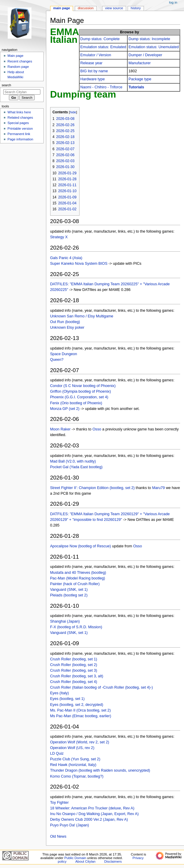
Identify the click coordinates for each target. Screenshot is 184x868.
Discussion (86, 8)
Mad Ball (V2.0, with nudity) (73, 461)
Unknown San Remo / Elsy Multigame (82, 316)
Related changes (20, 117)
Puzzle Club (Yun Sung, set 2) (75, 759)
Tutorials (136, 87)
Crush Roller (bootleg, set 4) (74, 682)
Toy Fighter (60, 803)
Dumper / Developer (145, 55)
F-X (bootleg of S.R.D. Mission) (76, 627)
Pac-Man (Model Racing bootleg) (78, 578)
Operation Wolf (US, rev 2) (72, 748)
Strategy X (59, 237)
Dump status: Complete (100, 39)
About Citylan (85, 861)
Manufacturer (140, 63)
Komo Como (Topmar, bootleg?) (77, 776)
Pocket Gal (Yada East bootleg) (76, 467)
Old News (58, 836)
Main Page (62, 8)
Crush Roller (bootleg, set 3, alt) (77, 676)
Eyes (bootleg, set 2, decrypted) (77, 705)
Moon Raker (60, 429)
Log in (173, 2)
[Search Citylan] (22, 92)
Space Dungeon (64, 354)
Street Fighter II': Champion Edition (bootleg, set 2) (92, 488)
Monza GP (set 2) (65, 409)
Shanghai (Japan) (65, 621)
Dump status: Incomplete (149, 39)
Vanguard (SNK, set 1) (69, 590)
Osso (97, 429)
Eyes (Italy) (60, 693)
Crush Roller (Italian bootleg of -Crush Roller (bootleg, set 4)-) (101, 687)
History (136, 8)
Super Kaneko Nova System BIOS (79, 264)
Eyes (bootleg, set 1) (67, 699)
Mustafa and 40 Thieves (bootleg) (78, 573)
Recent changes (20, 61)
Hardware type (93, 79)
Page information (20, 139)
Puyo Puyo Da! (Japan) (70, 825)
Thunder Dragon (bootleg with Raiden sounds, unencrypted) (100, 770)
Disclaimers (113, 861)
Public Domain (75, 858)
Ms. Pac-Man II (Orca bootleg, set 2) (80, 710)
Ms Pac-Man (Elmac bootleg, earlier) (81, 716)
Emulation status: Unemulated (154, 47)
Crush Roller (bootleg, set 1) (74, 659)
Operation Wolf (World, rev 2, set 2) (80, 742)
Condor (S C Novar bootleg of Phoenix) (83, 386)
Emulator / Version (96, 55)
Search (7, 85)
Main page (15, 56)
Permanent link (19, 134)
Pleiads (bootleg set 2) (69, 595)
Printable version (20, 129)
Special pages (18, 123)
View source (114, 8)
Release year (92, 63)
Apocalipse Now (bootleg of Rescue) (81, 546)
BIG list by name (94, 71)
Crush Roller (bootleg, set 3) (74, 670)
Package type (140, 79)
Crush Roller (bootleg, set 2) (74, 665)
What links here (19, 112)
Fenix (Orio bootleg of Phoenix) (76, 403)
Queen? (57, 360)
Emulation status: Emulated (103, 47)
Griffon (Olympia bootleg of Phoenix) (81, 391)
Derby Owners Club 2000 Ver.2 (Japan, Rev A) (89, 820)
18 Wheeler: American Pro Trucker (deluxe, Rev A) (92, 808)
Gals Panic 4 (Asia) (66, 258)
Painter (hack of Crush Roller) (75, 584)
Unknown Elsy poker (67, 328)
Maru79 (158, 488)
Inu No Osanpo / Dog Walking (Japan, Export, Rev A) (95, 814)
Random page (18, 67)
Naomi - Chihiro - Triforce (101, 87)
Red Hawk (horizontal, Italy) (73, 765)
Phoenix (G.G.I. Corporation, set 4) (79, 397)
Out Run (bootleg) (65, 322)
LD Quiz (57, 753)
